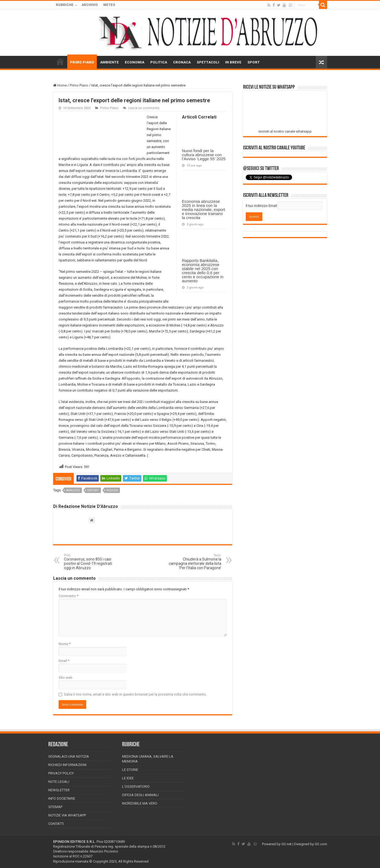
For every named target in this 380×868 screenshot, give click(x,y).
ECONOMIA (135, 62)
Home (60, 85)
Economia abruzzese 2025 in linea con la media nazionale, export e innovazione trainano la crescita (204, 209)
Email (64, 661)
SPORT (254, 62)
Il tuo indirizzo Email (261, 206)
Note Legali (59, 782)
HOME (60, 62)
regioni (112, 490)
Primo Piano (79, 85)
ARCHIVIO (90, 5)
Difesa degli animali (140, 795)
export (93, 490)
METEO (109, 5)
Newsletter (59, 790)
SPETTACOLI (208, 62)
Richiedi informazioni (67, 765)
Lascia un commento (144, 108)
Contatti (56, 824)
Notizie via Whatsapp (67, 815)
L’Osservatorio (136, 787)
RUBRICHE (65, 5)
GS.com (321, 844)
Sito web (66, 678)
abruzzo (73, 490)
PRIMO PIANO (82, 62)
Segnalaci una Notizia (69, 756)
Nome (65, 644)
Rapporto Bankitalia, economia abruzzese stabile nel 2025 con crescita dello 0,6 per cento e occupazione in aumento (203, 271)
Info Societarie (62, 798)
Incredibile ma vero (140, 803)
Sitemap (55, 807)
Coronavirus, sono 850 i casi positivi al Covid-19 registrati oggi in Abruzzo (92, 562)
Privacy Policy (61, 773)
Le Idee (128, 778)
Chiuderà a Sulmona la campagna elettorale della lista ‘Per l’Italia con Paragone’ (194, 562)
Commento (68, 596)
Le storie (130, 770)
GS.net (286, 844)
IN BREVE (233, 62)
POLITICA (159, 62)
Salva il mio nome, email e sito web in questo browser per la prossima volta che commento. (135, 694)
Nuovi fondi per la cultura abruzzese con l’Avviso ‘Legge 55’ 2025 (204, 155)
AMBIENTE (109, 62)
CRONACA (182, 62)
